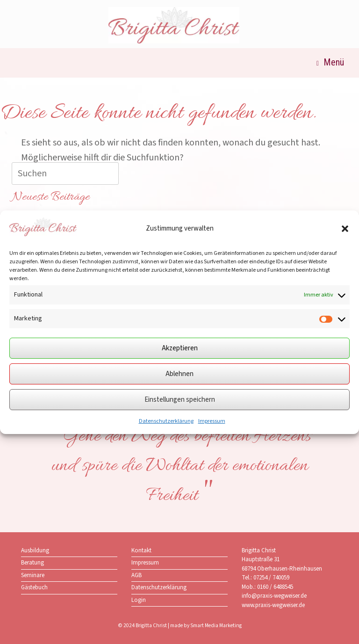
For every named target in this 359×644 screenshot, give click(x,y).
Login (139, 600)
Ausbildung (35, 550)
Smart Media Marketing (216, 626)
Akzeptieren (180, 348)
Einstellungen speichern (180, 400)
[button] (345, 229)
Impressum (212, 421)
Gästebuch (34, 587)
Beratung (32, 563)
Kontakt (141, 550)
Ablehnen (179, 374)
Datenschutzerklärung (166, 421)
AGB (136, 575)
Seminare (33, 575)
